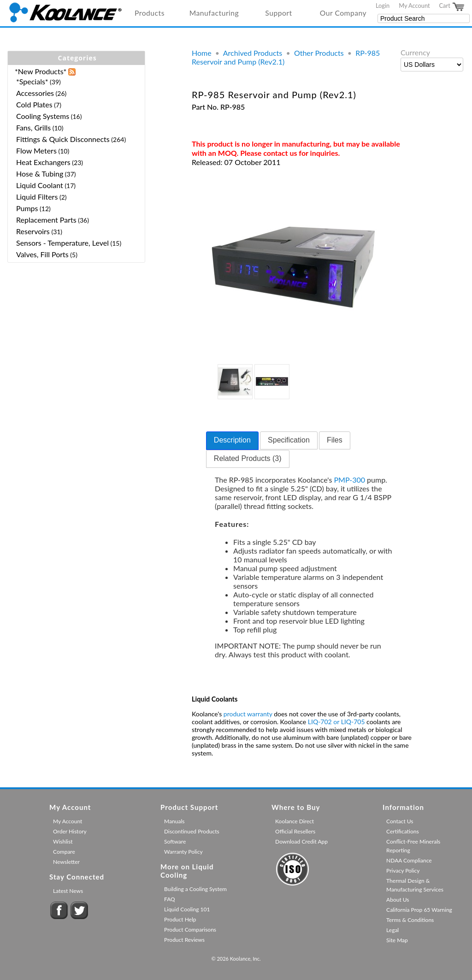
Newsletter (66, 862)
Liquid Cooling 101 (187, 909)
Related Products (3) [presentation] (248, 458)
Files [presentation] (335, 440)
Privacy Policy (403, 871)
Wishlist (63, 841)
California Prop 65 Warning (419, 910)
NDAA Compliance (409, 860)
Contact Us (400, 821)
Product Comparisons (190, 930)
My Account (414, 6)
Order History (70, 831)
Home (202, 53)
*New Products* (41, 71)
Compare (64, 852)
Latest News (68, 891)
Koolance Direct (295, 821)
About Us (398, 900)
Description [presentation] (232, 440)
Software (175, 841)
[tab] (232, 441)
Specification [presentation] (289, 440)
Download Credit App (301, 841)
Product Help (180, 919)
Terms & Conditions (410, 920)
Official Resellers (295, 831)
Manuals (174, 821)
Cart (452, 7)
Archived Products (253, 53)
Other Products (319, 53)
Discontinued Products (192, 831)
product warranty (248, 714)
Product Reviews (184, 940)
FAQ (170, 899)
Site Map (397, 940)
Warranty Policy (183, 852)
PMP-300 (350, 480)
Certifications (403, 831)
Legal (392, 930)
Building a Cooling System (195, 889)
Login (383, 6)
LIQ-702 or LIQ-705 (336, 722)
